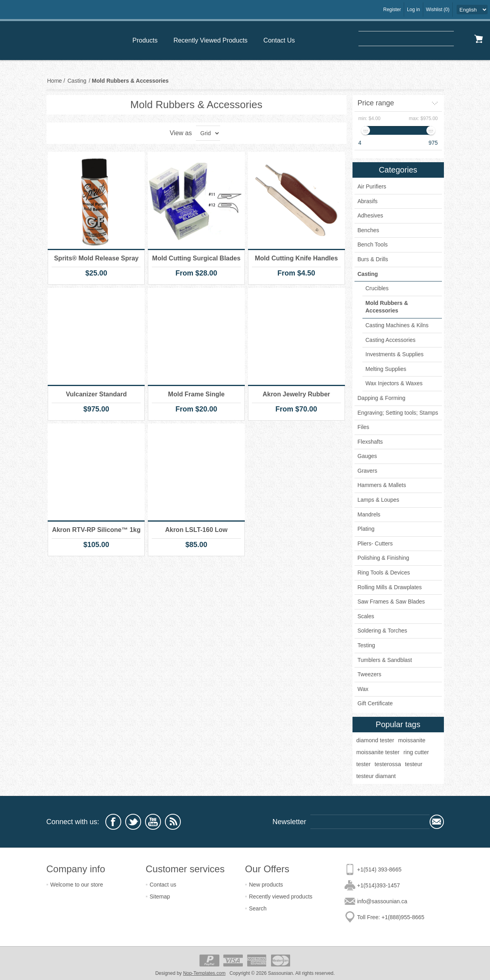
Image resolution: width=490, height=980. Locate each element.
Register (392, 10)
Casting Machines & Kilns (397, 325)
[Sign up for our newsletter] (370, 822)
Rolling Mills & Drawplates (390, 587)
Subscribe (437, 822)
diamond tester (375, 740)
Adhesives (371, 215)
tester (364, 764)
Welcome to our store (77, 885)
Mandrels (369, 514)
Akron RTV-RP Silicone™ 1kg (96, 530)
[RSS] (173, 822)
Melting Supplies (386, 369)
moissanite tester (378, 752)
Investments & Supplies (395, 354)
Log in (413, 10)
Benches (368, 230)
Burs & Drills (373, 259)
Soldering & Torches (383, 631)
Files (364, 427)
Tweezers (370, 674)
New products (266, 885)
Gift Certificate (375, 703)
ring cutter (416, 752)
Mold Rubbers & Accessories (387, 307)
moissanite (412, 740)
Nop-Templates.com (204, 973)
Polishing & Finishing (383, 558)
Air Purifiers (372, 186)
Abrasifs (368, 201)
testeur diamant (376, 776)
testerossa (388, 764)
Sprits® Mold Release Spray (96, 258)
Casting (368, 274)
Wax (363, 689)
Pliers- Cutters (375, 543)
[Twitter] (133, 822)
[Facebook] (113, 822)
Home (55, 81)
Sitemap (160, 897)
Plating (366, 529)
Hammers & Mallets (382, 485)
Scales (366, 616)
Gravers (368, 471)
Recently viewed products (281, 897)
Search (461, 39)
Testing (366, 645)
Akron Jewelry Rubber (296, 394)
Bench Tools (373, 245)
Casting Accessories (391, 340)
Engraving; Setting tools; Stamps (398, 413)
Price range (376, 103)
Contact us (163, 885)
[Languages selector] (472, 10)
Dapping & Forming (382, 398)
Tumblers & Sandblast (385, 660)
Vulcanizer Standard (96, 394)
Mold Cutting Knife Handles (296, 258)
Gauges (367, 456)
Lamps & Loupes (379, 500)
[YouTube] (153, 822)
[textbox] (406, 39)
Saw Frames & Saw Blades (391, 602)
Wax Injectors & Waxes (394, 383)
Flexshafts (370, 442)
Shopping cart (478, 39)
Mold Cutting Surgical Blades (196, 258)
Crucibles (377, 288)
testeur (414, 764)
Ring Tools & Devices (384, 572)
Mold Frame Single (196, 394)
